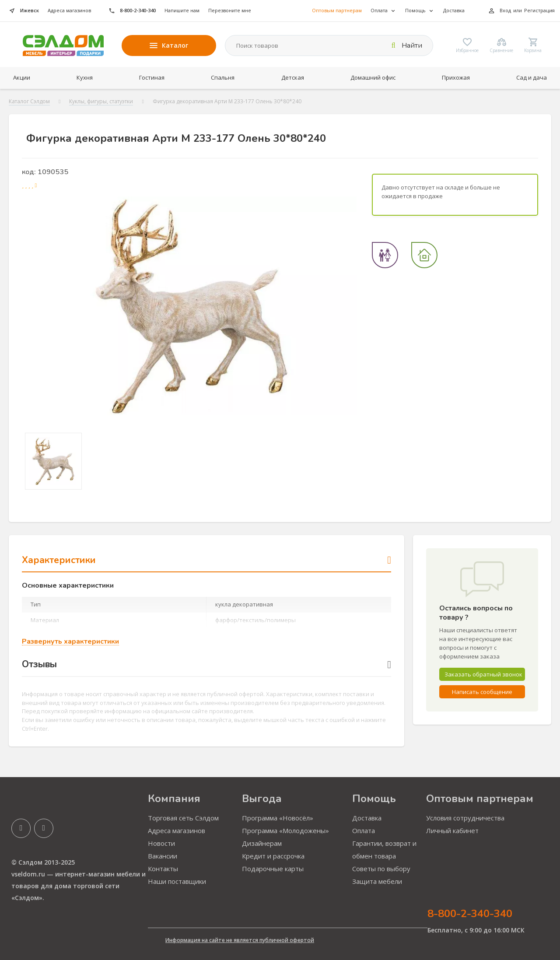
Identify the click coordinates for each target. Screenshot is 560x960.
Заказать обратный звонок (483, 674)
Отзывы (206, 664)
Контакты (163, 869)
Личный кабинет (452, 830)
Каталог (169, 45)
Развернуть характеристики (70, 642)
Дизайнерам (262, 843)
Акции (22, 77)
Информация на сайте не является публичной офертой (240, 940)
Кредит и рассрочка (273, 856)
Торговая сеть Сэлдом (183, 818)
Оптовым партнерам (337, 10)
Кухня (85, 77)
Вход (505, 10)
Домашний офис (373, 77)
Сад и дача (532, 77)
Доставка (454, 10)
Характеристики (206, 560)
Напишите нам (182, 10)
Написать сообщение (482, 692)
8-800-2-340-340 (138, 10)
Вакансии (163, 856)
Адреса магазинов (69, 10)
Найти (407, 46)
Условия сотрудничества (465, 818)
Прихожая (456, 77)
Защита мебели (377, 881)
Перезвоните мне (230, 10)
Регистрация (539, 10)
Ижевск (30, 10)
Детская (293, 77)
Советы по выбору (381, 869)
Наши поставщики (177, 881)
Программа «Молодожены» (285, 830)
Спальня (223, 77)
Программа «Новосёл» (278, 818)
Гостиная (152, 77)
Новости (161, 843)
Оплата (364, 830)
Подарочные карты (273, 869)
